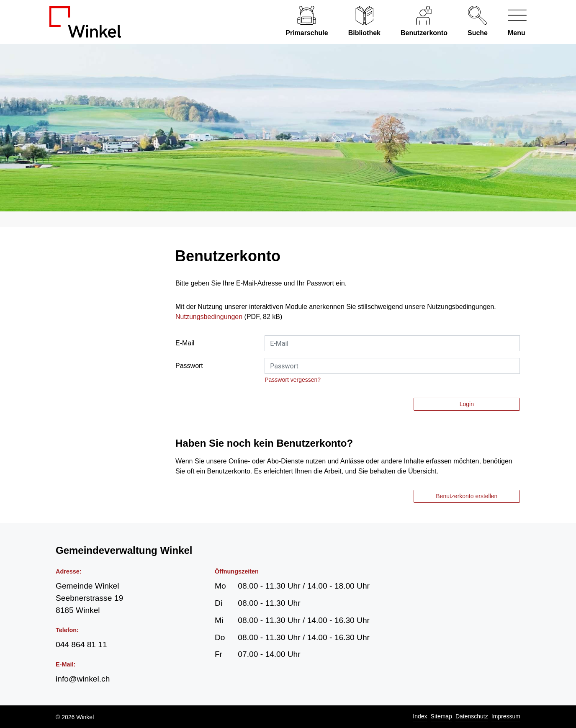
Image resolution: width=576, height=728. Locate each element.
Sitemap (441, 716)
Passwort (189, 366)
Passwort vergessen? (293, 380)
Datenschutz (472, 716)
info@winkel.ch (83, 679)
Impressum (506, 716)
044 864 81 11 (81, 644)
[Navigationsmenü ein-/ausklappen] (512, 22)
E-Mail (185, 343)
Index (420, 716)
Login (467, 404)
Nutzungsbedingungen (209, 317)
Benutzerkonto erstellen (467, 496)
